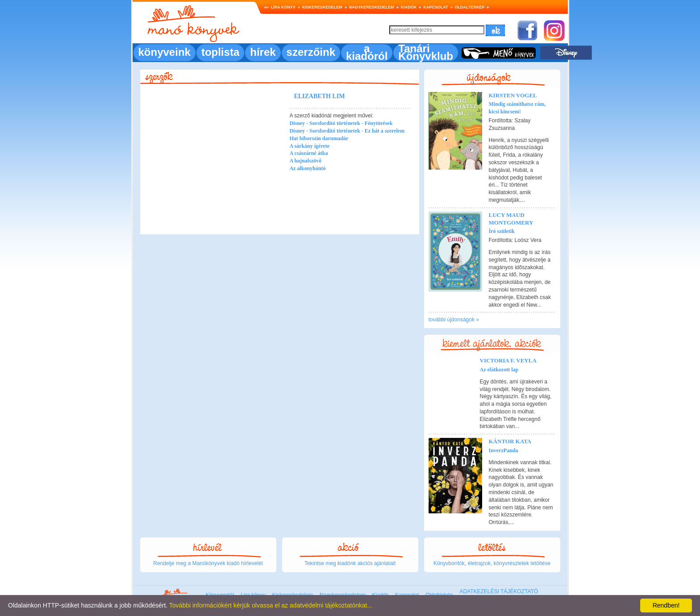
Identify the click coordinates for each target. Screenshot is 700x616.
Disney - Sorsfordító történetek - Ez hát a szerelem (347, 131)
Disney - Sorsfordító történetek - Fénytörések (341, 123)
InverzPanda (504, 450)
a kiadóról (367, 52)
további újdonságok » (454, 320)
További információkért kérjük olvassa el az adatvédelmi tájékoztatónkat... (271, 605)
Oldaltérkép (470, 7)
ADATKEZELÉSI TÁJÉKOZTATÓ (499, 591)
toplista (220, 52)
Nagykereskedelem (372, 7)
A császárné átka (308, 153)
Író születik (502, 231)
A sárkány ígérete (309, 146)
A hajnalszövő (305, 161)
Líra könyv (283, 7)
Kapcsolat (435, 7)
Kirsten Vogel (513, 95)
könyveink (165, 52)
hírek (263, 52)
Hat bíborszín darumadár (319, 138)
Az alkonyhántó (307, 168)
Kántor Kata (510, 441)
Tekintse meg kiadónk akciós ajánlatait (350, 563)
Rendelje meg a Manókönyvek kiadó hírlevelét (208, 563)
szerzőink (311, 52)
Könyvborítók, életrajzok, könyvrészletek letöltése (492, 563)
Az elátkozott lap (499, 370)
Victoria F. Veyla (508, 360)
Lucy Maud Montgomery (511, 219)
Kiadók (409, 7)
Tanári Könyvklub (426, 52)
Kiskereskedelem (322, 7)
